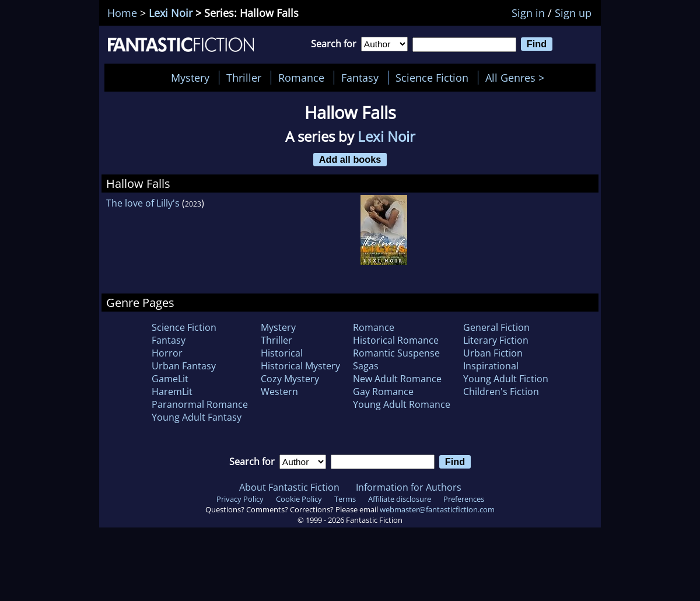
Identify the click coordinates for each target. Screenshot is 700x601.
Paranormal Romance (200, 404)
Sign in (528, 13)
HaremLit (172, 392)
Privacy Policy (240, 499)
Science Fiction (432, 78)
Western (279, 392)
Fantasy (360, 78)
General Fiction (496, 327)
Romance (301, 78)
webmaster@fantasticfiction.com (437, 509)
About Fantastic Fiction (289, 487)
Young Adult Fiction (506, 379)
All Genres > (518, 78)
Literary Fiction (496, 340)
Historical (282, 353)
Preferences (464, 499)
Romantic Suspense (396, 353)
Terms (345, 499)
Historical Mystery (300, 366)
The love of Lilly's (143, 203)
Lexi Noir (171, 13)
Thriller (244, 78)
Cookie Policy (299, 499)
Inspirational (491, 366)
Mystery (190, 78)
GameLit (170, 379)
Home (122, 13)
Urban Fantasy (184, 366)
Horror (167, 353)
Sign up (573, 13)
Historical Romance (396, 340)
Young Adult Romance (402, 404)
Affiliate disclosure (400, 499)
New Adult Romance (397, 379)
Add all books (350, 159)
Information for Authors (409, 487)
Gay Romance (383, 392)
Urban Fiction (493, 353)
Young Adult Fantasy (197, 417)
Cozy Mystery (290, 379)
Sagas (366, 366)
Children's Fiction (501, 392)
